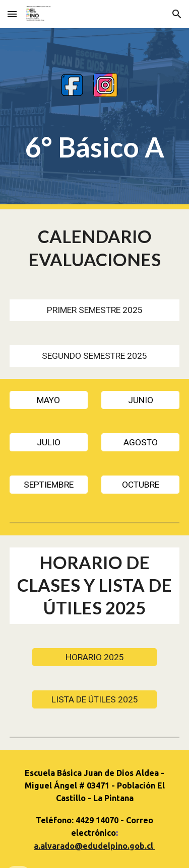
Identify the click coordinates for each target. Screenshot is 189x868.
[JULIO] (49, 442)
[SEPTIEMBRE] (49, 484)
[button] (12, 14)
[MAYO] (49, 400)
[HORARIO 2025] (94, 657)
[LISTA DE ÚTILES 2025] (94, 699)
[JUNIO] (140, 400)
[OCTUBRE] (140, 484)
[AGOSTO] (140, 442)
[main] (95, 147)
